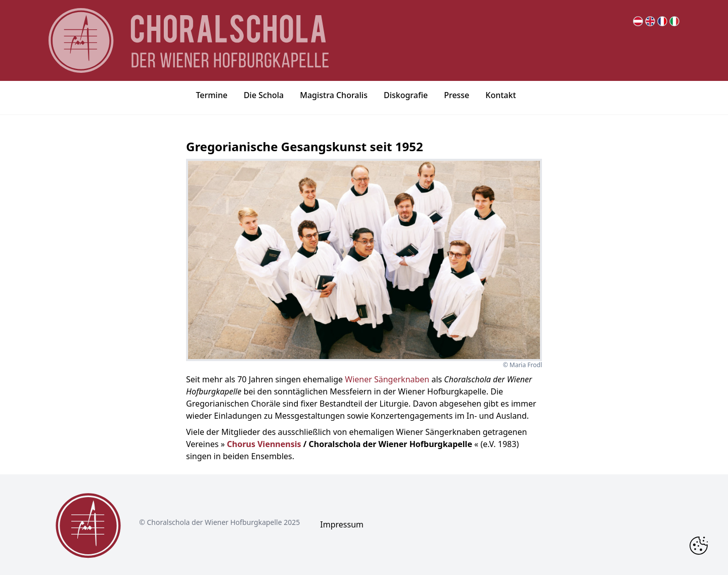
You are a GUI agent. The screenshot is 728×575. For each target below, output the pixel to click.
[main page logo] (189, 40)
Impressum (342, 524)
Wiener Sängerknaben (387, 379)
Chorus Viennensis (264, 444)
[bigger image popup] (364, 260)
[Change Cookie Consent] (699, 546)
